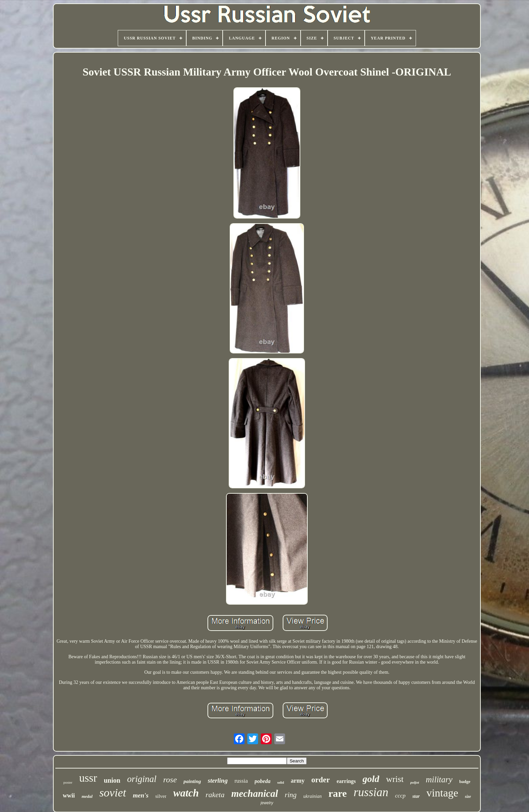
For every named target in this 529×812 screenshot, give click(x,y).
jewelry (267, 803)
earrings (346, 781)
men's (141, 795)
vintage (442, 793)
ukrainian (312, 796)
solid (281, 782)
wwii (69, 795)
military (439, 779)
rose (170, 780)
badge (465, 781)
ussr (88, 778)
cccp (400, 796)
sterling (218, 780)
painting (192, 781)
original (142, 779)
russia (241, 781)
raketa (215, 795)
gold (371, 779)
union (112, 780)
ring (291, 795)
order (321, 780)
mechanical (255, 793)
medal (87, 796)
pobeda (263, 781)
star (416, 796)
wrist (395, 779)
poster (68, 782)
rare (337, 793)
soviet (113, 793)
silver (161, 796)
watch (186, 793)
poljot (415, 782)
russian (371, 792)
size (468, 796)
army (298, 781)
